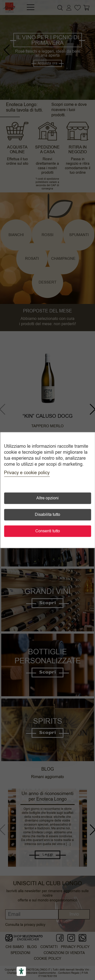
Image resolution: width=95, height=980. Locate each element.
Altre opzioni (47, 498)
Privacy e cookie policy (27, 473)
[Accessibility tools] (21, 971)
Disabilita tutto (47, 515)
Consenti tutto (48, 531)
